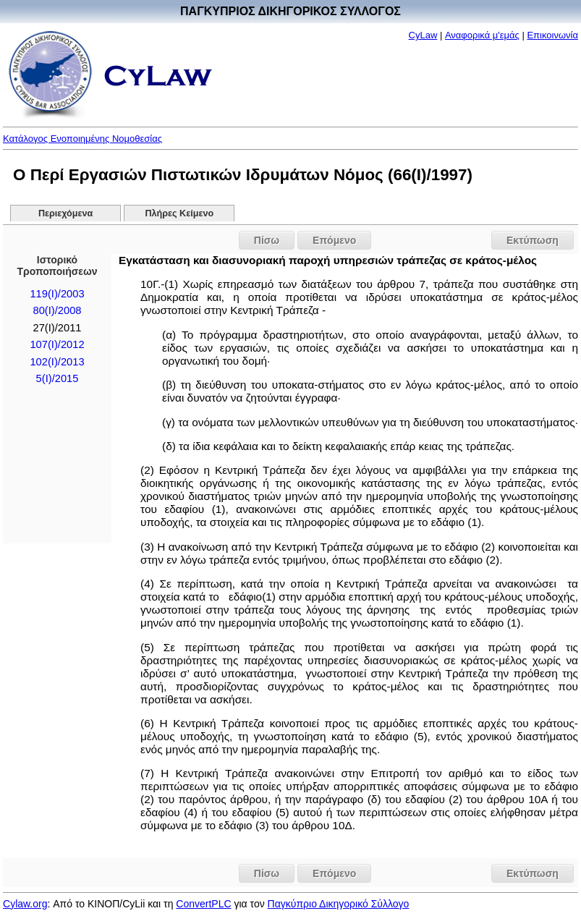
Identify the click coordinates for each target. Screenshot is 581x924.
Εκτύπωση (533, 240)
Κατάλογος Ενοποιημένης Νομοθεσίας (82, 139)
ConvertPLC (203, 904)
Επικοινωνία (552, 35)
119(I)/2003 (57, 294)
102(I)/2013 (57, 362)
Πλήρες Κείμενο (180, 213)
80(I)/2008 (58, 310)
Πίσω (267, 240)
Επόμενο (334, 240)
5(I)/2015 (58, 378)
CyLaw (423, 35)
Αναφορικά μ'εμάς (482, 35)
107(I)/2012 (57, 344)
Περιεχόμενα (65, 213)
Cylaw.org (25, 904)
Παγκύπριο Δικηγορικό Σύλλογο (339, 904)
